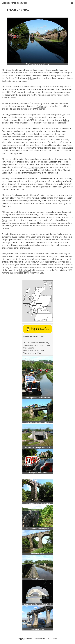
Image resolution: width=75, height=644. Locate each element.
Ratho (64, 212)
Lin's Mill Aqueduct (27, 139)
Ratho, (66, 139)
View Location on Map (32, 353)
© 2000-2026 (51, 639)
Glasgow (68, 73)
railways (35, 198)
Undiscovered (15, 3)
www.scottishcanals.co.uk (34, 350)
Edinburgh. (9, 226)
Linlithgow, (7, 215)
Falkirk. (28, 187)
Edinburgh (55, 73)
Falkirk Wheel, (25, 270)
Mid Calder (49, 150)
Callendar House (29, 123)
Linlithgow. (24, 162)
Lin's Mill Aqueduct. (14, 153)
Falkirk (31, 78)
